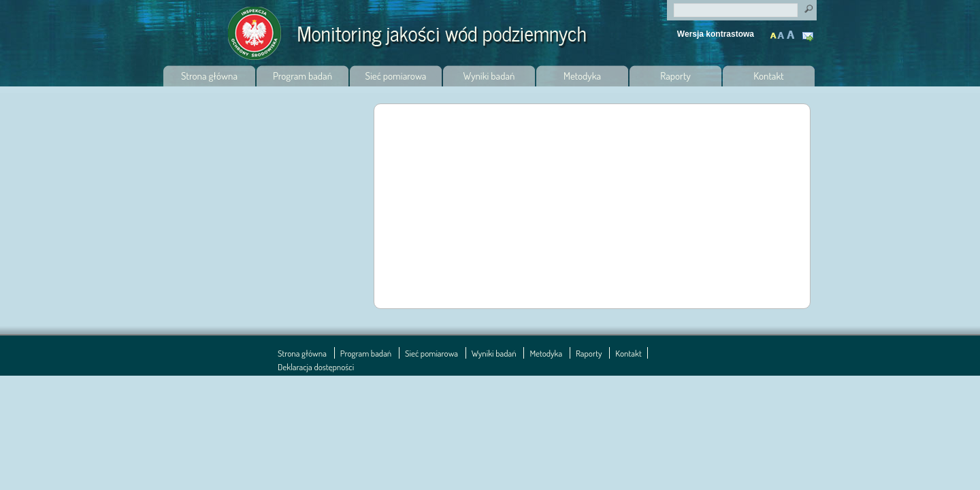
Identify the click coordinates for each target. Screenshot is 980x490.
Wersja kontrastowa (716, 34)
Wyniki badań (489, 76)
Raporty (675, 76)
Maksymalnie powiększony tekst (790, 32)
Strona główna (209, 76)
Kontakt (810, 38)
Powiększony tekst (782, 32)
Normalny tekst (774, 32)
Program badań (303, 76)
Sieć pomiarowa (396, 76)
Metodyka (582, 76)
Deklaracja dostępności (316, 367)
